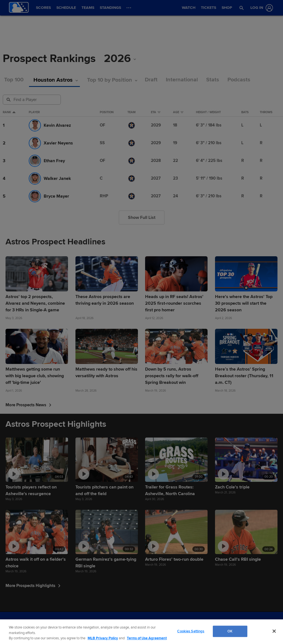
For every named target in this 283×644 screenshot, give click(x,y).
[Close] (274, 631)
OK (230, 631)
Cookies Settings (191, 631)
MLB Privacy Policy (103, 638)
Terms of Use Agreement (147, 638)
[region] (141, 632)
